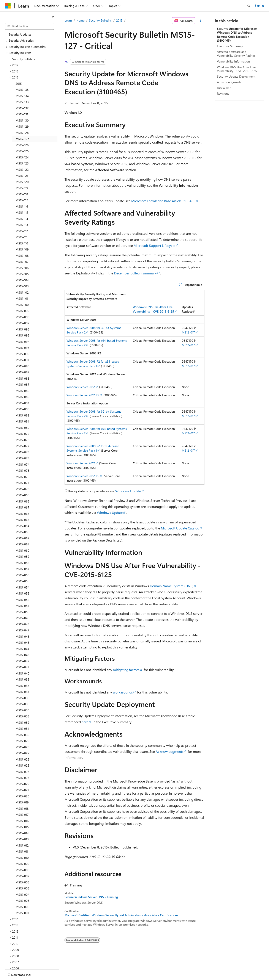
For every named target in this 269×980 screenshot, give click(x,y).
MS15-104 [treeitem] (22, 280)
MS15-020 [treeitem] (22, 796)
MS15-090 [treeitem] (22, 366)
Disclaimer (224, 88)
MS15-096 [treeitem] (22, 329)
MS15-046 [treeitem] (22, 636)
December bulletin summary (135, 273)
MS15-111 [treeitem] (21, 237)
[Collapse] (53, 17)
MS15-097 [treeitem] (22, 323)
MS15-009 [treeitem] (22, 864)
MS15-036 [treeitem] (22, 698)
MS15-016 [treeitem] (22, 821)
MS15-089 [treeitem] (22, 372)
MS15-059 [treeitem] (22, 557)
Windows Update (128, 491)
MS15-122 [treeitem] (22, 170)
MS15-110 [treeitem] (22, 243)
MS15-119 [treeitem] (22, 188)
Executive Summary (230, 46)
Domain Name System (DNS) (172, 586)
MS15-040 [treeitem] (22, 673)
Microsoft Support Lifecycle (154, 245)
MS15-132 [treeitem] (22, 108)
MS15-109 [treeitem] (22, 249)
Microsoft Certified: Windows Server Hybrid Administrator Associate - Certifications (121, 915)
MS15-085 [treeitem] (22, 397)
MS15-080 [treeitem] (22, 428)
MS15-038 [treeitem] (22, 686)
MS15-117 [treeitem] (22, 200)
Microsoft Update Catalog (180, 528)
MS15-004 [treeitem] (22, 895)
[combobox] (30, 26)
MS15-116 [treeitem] (22, 206)
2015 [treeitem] (19, 84)
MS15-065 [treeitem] (22, 520)
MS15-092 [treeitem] (22, 354)
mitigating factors (126, 670)
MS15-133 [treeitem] (22, 102)
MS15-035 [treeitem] (22, 704)
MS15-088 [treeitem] (22, 378)
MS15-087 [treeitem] (22, 384)
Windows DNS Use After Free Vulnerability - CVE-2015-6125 (237, 69)
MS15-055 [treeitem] (22, 581)
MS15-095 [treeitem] (22, 335)
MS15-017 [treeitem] (22, 815)
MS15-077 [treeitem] (22, 446)
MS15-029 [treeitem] (22, 741)
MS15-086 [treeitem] (22, 391)
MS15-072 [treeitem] (22, 477)
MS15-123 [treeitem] (22, 163)
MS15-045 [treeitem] (22, 643)
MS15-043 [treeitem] (22, 655)
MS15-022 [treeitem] (22, 784)
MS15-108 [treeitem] (22, 256)
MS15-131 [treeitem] (22, 114)
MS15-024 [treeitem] (22, 772)
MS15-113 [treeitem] (22, 225)
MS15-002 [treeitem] (22, 907)
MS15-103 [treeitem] (22, 286)
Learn (68, 20)
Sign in (259, 5)
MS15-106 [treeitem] (22, 268)
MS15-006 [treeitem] (22, 882)
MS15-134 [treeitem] (22, 96)
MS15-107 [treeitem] (22, 262)
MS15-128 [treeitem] (22, 133)
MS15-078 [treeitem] (22, 440)
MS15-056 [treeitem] (22, 575)
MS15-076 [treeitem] (22, 452)
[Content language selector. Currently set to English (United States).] (25, 974)
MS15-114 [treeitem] (22, 219)
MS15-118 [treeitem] (22, 194)
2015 (119, 20)
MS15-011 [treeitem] (22, 851)
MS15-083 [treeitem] (22, 409)
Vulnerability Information (233, 61)
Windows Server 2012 (81, 387)
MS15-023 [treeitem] (22, 778)
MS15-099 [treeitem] (22, 311)
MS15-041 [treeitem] (22, 667)
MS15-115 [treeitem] (22, 212)
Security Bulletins (100, 20)
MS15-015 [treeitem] (22, 827)
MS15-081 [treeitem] (22, 421)
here (85, 722)
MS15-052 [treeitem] (22, 600)
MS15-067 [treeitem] (22, 507)
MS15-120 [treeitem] (22, 182)
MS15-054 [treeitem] (22, 587)
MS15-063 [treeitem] (22, 532)
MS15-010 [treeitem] (22, 858)
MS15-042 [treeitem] (22, 661)
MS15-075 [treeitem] (22, 458)
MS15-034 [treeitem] (22, 710)
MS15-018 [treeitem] (22, 809)
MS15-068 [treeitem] (22, 501)
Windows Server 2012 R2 (83, 395)
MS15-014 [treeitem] (22, 833)
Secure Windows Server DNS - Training (91, 897)
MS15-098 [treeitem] (22, 317)
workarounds (123, 692)
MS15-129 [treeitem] (22, 126)
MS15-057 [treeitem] (22, 569)
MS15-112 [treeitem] (22, 231)
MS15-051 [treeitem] (22, 606)
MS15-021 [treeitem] (22, 790)
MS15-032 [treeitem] (22, 722)
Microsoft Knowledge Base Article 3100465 (163, 201)
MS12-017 (188, 332)
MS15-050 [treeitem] (22, 612)
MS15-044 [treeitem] (22, 649)
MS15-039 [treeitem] (22, 679)
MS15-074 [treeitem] (22, 464)
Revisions (223, 93)
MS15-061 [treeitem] (22, 544)
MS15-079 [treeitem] (22, 434)
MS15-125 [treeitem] (22, 151)
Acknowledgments (170, 751)
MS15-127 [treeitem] (22, 139)
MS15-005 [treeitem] (22, 888)
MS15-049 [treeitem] (22, 618)
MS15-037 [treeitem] (22, 692)
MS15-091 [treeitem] (22, 360)
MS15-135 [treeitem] (22, 90)
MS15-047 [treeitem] (22, 630)
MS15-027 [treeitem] (22, 753)
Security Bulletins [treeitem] (23, 59)
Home (80, 20)
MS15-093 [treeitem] (22, 348)
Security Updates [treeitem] (20, 34)
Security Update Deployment (236, 76)
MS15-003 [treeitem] (22, 901)
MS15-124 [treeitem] (22, 157)
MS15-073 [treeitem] (22, 470)
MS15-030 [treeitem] (22, 735)
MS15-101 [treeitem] (22, 298)
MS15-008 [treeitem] (22, 870)
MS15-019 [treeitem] (22, 802)
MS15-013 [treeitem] (22, 839)
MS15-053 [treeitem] (22, 593)
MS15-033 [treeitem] (22, 716)
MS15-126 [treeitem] (22, 145)
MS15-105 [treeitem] (22, 274)
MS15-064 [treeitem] (22, 526)
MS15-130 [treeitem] (22, 120)
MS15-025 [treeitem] (22, 765)
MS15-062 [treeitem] (22, 538)
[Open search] (249, 6)
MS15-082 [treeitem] (22, 415)
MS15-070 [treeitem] (22, 489)
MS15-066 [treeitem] (22, 514)
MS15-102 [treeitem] (22, 292)
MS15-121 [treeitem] (22, 176)
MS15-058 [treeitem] (22, 563)
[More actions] (201, 21)
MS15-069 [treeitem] (22, 495)
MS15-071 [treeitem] (22, 483)
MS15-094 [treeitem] (22, 342)
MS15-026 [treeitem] (22, 759)
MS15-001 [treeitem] (22, 913)
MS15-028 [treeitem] (22, 747)
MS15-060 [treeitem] (22, 550)
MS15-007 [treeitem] (22, 876)
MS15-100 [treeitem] (22, 305)
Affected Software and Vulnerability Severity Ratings (236, 54)
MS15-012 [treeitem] (22, 845)
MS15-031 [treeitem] (22, 729)
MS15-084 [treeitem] (22, 403)
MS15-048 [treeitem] (22, 624)
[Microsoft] (8, 6)
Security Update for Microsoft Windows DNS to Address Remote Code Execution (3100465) (237, 34)
